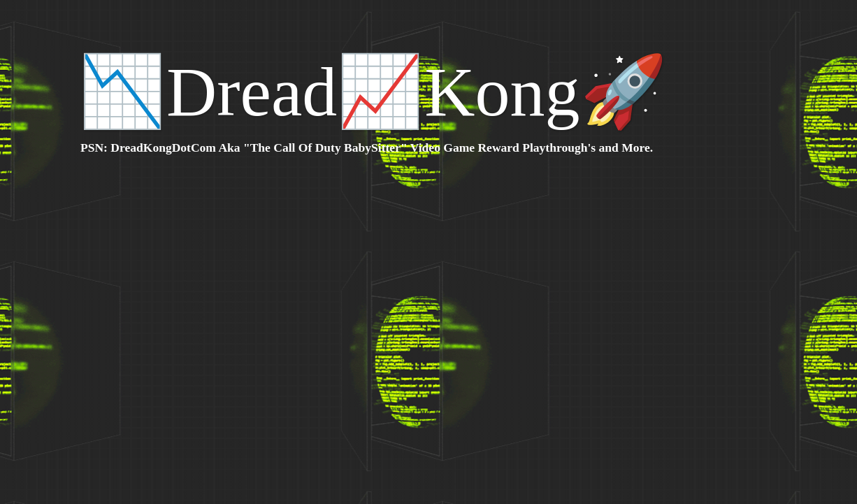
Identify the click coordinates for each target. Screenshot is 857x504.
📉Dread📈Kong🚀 (373, 92)
